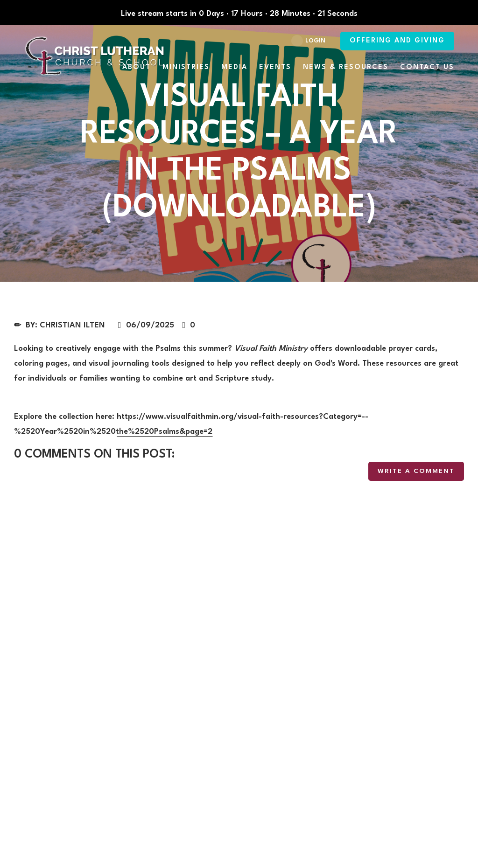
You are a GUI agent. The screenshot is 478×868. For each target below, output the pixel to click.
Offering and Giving (397, 41)
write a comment (416, 471)
